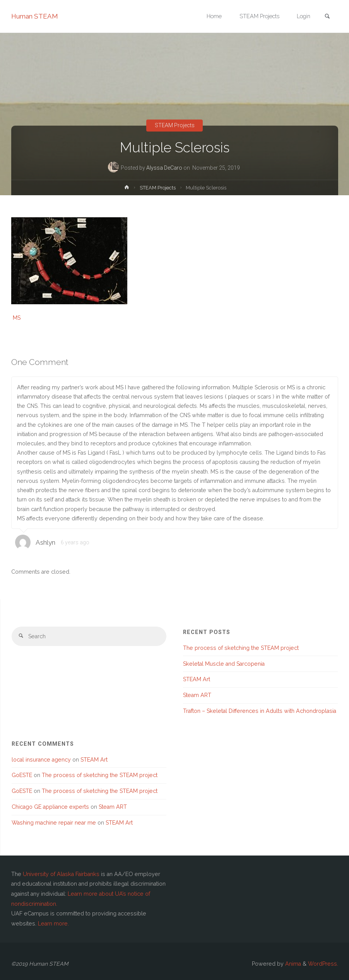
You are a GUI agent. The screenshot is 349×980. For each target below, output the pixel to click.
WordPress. (323, 964)
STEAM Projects (175, 126)
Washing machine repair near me (54, 823)
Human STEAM (35, 16)
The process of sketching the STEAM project (241, 648)
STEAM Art (197, 679)
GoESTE (22, 775)
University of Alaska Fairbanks (61, 874)
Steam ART (197, 695)
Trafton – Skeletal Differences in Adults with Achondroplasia (260, 711)
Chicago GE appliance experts (50, 807)
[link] (327, 17)
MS (17, 318)
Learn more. (53, 924)
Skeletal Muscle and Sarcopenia (224, 664)
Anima (292, 964)
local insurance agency (41, 760)
